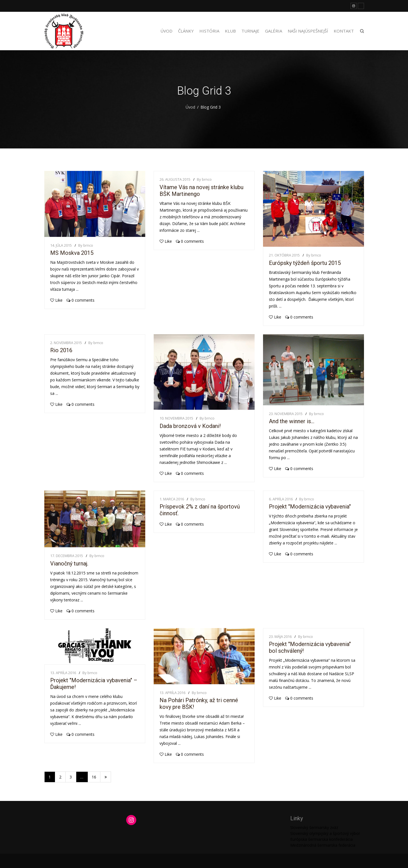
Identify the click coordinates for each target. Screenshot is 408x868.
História (209, 31)
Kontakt (344, 31)
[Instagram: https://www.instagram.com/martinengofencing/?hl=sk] (131, 820)
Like (56, 300)
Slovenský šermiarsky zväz (314, 827)
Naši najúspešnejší (308, 31)
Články (186, 31)
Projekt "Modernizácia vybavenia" (310, 507)
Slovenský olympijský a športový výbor (325, 833)
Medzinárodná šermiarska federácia (323, 845)
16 (94, 777)
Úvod (166, 31)
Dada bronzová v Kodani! (190, 426)
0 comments (80, 300)
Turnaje (250, 31)
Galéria (274, 31)
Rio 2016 (61, 350)
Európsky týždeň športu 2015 (305, 263)
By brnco (86, 245)
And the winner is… (292, 421)
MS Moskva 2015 (72, 253)
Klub (230, 31)
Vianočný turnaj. (69, 564)
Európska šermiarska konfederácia (321, 839)
